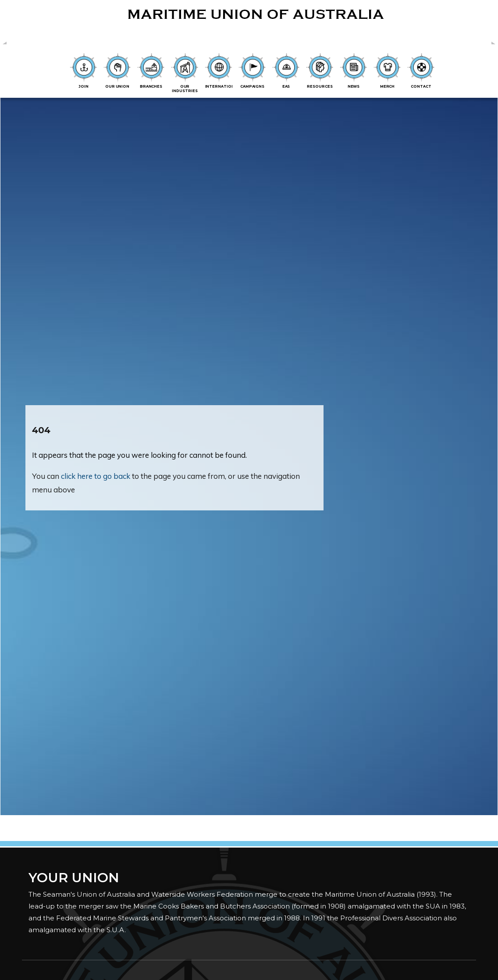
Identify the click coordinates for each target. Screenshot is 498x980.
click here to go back (96, 476)
